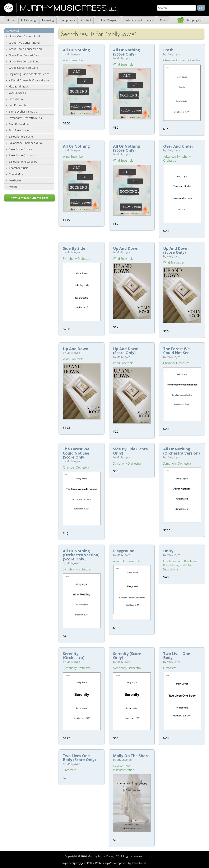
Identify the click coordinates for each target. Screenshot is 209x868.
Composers (68, 20)
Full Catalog (28, 20)
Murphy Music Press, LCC (103, 856)
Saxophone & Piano (21, 137)
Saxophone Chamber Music (26, 143)
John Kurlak (139, 863)
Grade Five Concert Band (24, 61)
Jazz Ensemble (18, 105)
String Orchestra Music (23, 112)
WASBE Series (17, 93)
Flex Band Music (19, 86)
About (164, 20)
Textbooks (15, 180)
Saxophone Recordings (23, 162)
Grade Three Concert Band (25, 49)
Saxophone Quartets (22, 155)
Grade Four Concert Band (25, 55)
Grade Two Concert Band (24, 43)
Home (11, 20)
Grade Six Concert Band (24, 68)
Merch (13, 187)
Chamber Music (19, 168)
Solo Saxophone (19, 130)
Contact (86, 20)
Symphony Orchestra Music (26, 118)
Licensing (48, 20)
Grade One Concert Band (24, 36)
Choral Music (17, 174)
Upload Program (108, 20)
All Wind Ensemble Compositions (29, 80)
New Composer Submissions (29, 198)
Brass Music (16, 99)
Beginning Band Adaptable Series (29, 74)
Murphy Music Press (61, 8)
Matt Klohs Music (19, 124)
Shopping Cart (195, 20)
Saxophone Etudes (20, 149)
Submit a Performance (139, 20)
